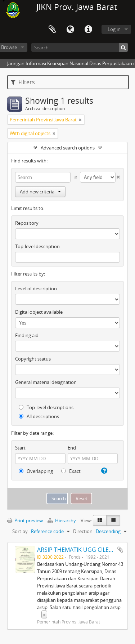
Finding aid (27, 335)
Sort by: (21, 531)
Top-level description (37, 246)
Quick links (88, 30)
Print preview (25, 520)
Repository (27, 223)
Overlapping (36, 471)
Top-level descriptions (46, 407)
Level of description (36, 289)
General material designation (46, 382)
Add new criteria (40, 192)
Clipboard (52, 30)
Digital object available (39, 312)
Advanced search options (68, 148)
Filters (23, 82)
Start (20, 448)
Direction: (83, 531)
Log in (114, 29)
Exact (71, 471)
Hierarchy (62, 520)
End (72, 448)
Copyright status (33, 359)
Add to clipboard (120, 550)
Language (70, 30)
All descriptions (39, 416)
